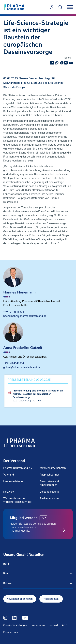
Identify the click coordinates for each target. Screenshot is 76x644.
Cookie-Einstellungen (15, 625)
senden (72, 63)
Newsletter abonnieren (20, 599)
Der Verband (14, 461)
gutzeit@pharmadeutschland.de (22, 367)
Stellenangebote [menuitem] (49, 499)
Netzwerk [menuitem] (9, 492)
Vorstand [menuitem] (9, 475)
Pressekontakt (51, 599)
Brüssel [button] (8, 583)
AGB (65, 625)
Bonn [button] (6, 573)
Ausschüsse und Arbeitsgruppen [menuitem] (49, 483)
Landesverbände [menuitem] (13, 481)
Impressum (38, 625)
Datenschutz (11, 632)
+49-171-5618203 (14, 312)
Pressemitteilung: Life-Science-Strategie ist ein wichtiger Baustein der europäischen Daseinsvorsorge (38, 394)
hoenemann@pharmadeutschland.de (25, 316)
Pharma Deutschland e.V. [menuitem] (18, 468)
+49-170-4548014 (14, 363)
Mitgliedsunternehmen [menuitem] (53, 468)
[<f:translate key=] (61, 7)
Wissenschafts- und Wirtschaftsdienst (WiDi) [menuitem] (17, 500)
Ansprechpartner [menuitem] (49, 475)
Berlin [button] (7, 564)
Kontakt (53, 625)
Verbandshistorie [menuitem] (50, 492)
